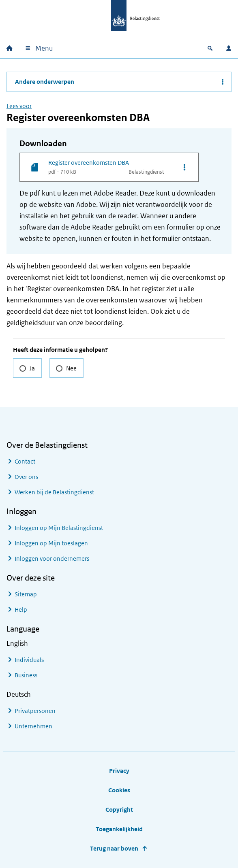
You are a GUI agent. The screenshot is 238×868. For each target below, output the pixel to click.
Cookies (119, 790)
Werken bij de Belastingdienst (54, 492)
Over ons (26, 477)
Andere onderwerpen (45, 82)
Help (21, 610)
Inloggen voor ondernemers (52, 558)
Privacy (119, 771)
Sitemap (26, 594)
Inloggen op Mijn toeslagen (51, 543)
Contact (25, 461)
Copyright (119, 809)
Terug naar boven (114, 848)
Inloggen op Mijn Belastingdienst (59, 528)
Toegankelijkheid (119, 829)
